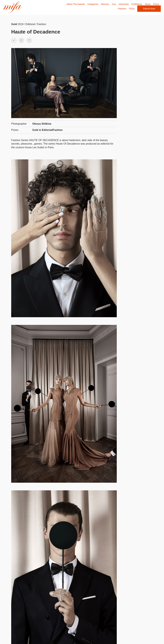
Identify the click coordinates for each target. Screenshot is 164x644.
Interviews (124, 4)
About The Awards (76, 4)
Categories (93, 4)
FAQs (132, 9)
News (148, 4)
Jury (114, 4)
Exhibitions (137, 4)
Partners (122, 9)
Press (156, 4)
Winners (105, 4)
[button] (14, 40)
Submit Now (149, 9)
